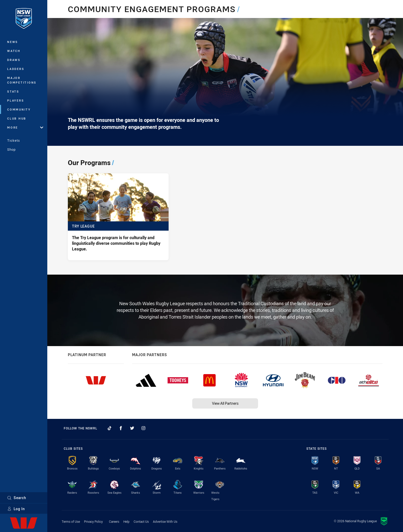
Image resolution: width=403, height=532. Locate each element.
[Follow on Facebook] (121, 428)
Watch (14, 51)
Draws (14, 60)
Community (19, 109)
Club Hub (17, 118)
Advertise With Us (165, 521)
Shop (11, 149)
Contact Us (141, 521)
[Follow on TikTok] (109, 428)
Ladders (16, 69)
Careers (114, 521)
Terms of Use (71, 521)
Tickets (14, 140)
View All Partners (225, 403)
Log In (16, 509)
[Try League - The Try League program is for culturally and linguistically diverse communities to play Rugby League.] (118, 217)
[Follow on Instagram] (143, 428)
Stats (13, 91)
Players (16, 100)
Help (126, 521)
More (25, 127)
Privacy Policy (93, 521)
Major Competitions (22, 80)
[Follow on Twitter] (132, 428)
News (13, 42)
